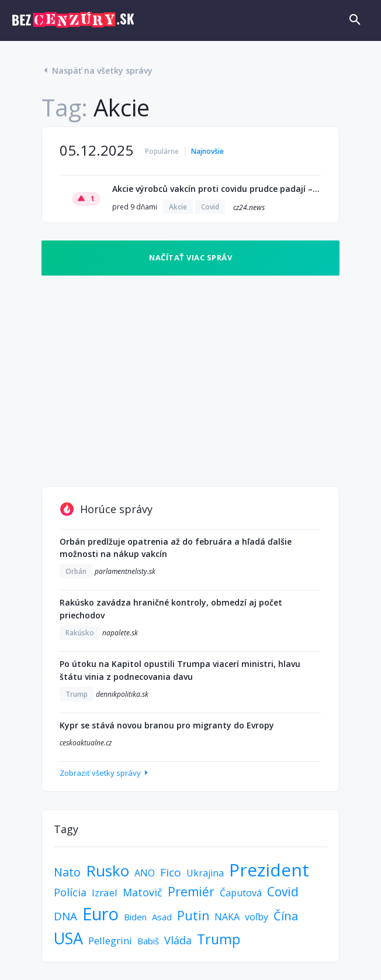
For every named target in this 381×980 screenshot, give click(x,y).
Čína (286, 916)
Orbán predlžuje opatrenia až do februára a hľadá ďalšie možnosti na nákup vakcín (176, 548)
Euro (101, 914)
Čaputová (241, 893)
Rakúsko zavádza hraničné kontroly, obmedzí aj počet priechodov (171, 609)
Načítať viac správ (190, 257)
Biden (135, 917)
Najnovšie (207, 151)
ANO (145, 873)
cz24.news (249, 207)
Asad (162, 917)
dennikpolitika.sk (122, 694)
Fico (171, 872)
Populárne (162, 151)
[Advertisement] (190, 375)
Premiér (191, 892)
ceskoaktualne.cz (86, 743)
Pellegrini (110, 941)
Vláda (178, 940)
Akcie (178, 207)
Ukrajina (205, 873)
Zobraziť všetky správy (105, 773)
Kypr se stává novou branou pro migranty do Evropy (167, 725)
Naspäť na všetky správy (97, 71)
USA (68, 938)
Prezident (269, 870)
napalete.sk (120, 633)
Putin (193, 916)
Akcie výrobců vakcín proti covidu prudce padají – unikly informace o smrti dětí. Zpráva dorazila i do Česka (217, 189)
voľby (257, 917)
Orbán (76, 571)
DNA (65, 916)
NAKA (227, 917)
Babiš (148, 941)
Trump (77, 694)
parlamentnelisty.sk (125, 571)
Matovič (143, 892)
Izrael (105, 893)
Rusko (108, 871)
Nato (67, 872)
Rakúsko (80, 633)
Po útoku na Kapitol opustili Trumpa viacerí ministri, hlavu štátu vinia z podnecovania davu (180, 670)
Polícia (70, 892)
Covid (210, 207)
